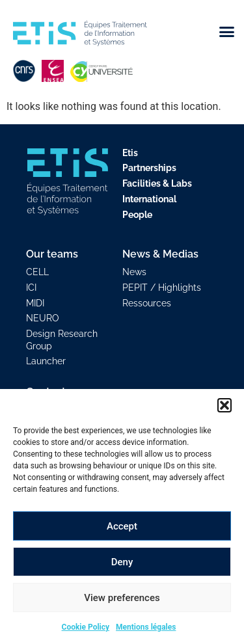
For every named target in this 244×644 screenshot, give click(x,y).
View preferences (122, 598)
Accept (122, 526)
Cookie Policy (86, 627)
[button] (224, 405)
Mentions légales (146, 627)
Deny (122, 562)
